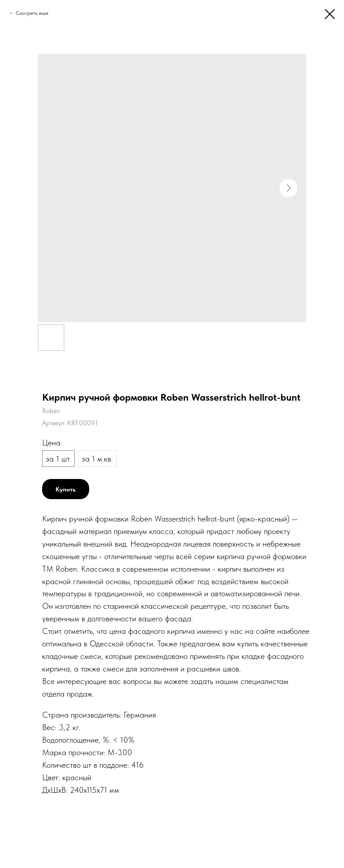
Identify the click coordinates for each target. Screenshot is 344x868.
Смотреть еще (32, 13)
